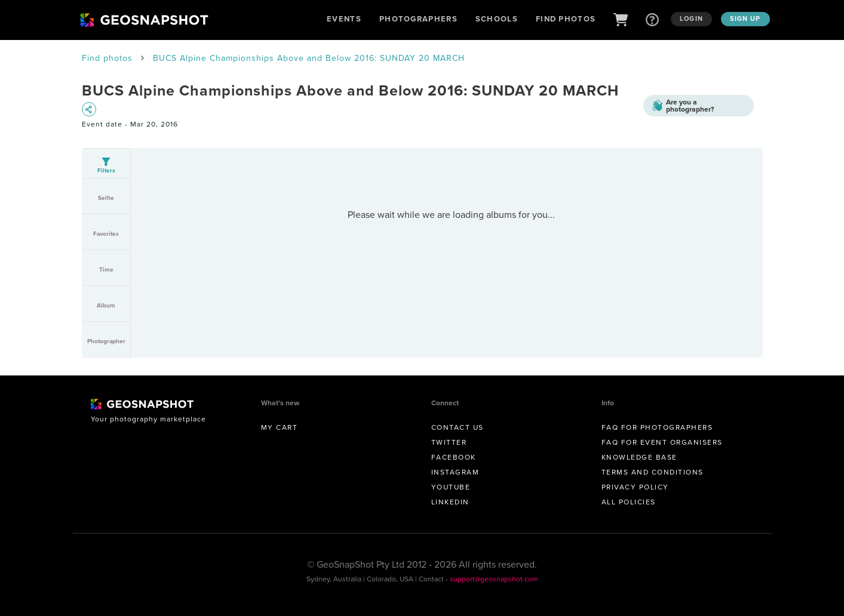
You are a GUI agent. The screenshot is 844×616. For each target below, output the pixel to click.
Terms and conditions (653, 472)
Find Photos (566, 19)
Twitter (449, 442)
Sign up (745, 19)
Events (344, 19)
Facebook (454, 457)
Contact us (458, 427)
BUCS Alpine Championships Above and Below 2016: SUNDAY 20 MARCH (309, 58)
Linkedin (450, 502)
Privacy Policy (635, 487)
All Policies (629, 502)
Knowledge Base (639, 457)
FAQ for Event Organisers (662, 442)
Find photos (107, 58)
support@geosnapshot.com (494, 579)
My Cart (280, 427)
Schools (497, 19)
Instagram (455, 472)
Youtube (451, 487)
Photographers (418, 19)
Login (691, 19)
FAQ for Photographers (657, 427)
